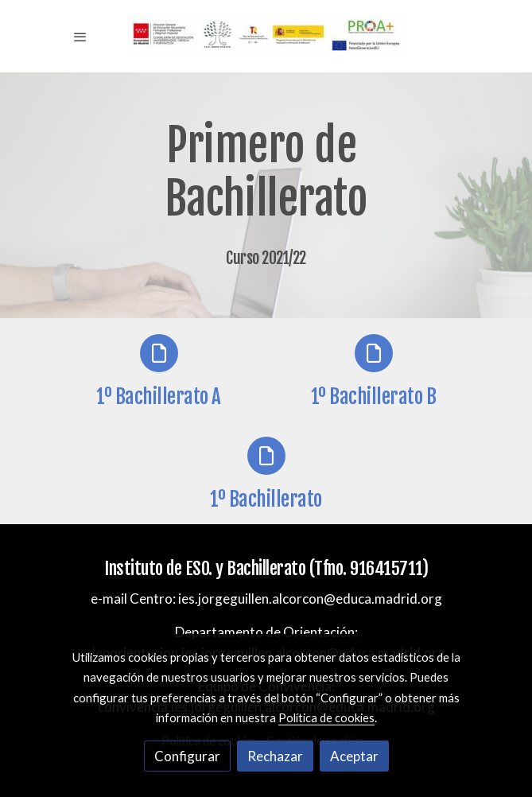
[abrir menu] (80, 37)
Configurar (187, 756)
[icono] (159, 353)
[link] (266, 36)
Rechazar (275, 756)
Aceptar (354, 756)
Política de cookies (326, 717)
